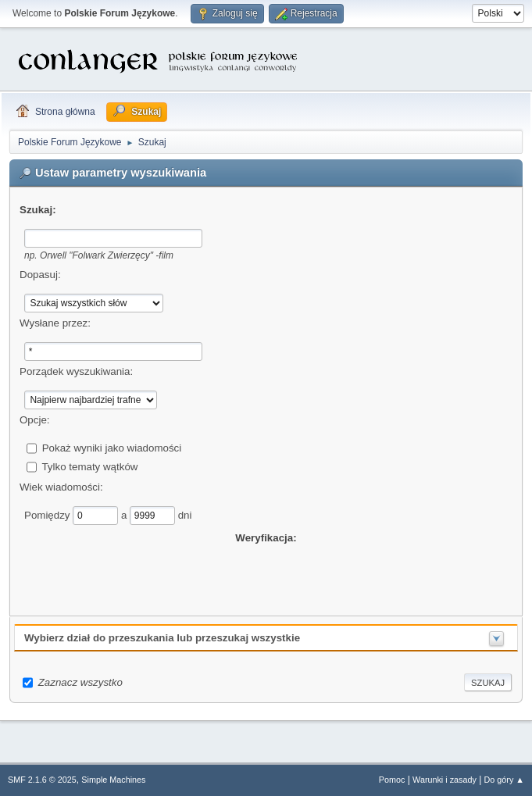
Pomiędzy (48, 514)
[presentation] (266, 576)
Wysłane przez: (55, 323)
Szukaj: (38, 210)
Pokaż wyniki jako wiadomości (112, 447)
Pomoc (392, 780)
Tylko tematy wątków (89, 466)
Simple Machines (113, 780)
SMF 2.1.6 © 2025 (42, 780)
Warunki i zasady (445, 780)
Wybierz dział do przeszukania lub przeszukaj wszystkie (162, 638)
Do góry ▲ (504, 780)
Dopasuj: (40, 275)
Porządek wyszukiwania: (76, 371)
